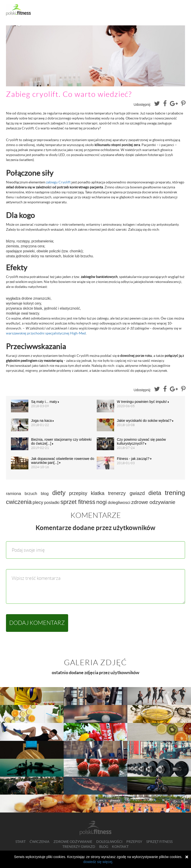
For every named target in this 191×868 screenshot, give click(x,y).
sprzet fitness (78, 502)
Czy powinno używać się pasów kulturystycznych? (141, 441)
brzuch (31, 494)
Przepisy (134, 842)
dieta (155, 493)
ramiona (14, 494)
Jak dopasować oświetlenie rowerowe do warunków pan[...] (63, 461)
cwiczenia (19, 502)
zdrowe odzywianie (153, 502)
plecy (38, 502)
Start (21, 842)
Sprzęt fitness (159, 842)
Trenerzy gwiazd (79, 847)
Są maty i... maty (45, 402)
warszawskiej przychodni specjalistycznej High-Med (46, 333)
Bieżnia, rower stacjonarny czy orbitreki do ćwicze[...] (61, 441)
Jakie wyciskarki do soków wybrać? (145, 421)
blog (45, 494)
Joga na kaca (42, 421)
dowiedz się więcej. (98, 862)
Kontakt (120, 847)
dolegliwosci (119, 503)
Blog (104, 847)
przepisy (78, 493)
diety (59, 493)
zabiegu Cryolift (58, 182)
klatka (98, 493)
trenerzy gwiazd (126, 493)
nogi (101, 502)
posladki (52, 503)
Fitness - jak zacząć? (134, 459)
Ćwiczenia (40, 842)
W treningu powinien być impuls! (143, 402)
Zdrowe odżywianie (73, 842)
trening (175, 493)
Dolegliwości (109, 842)
